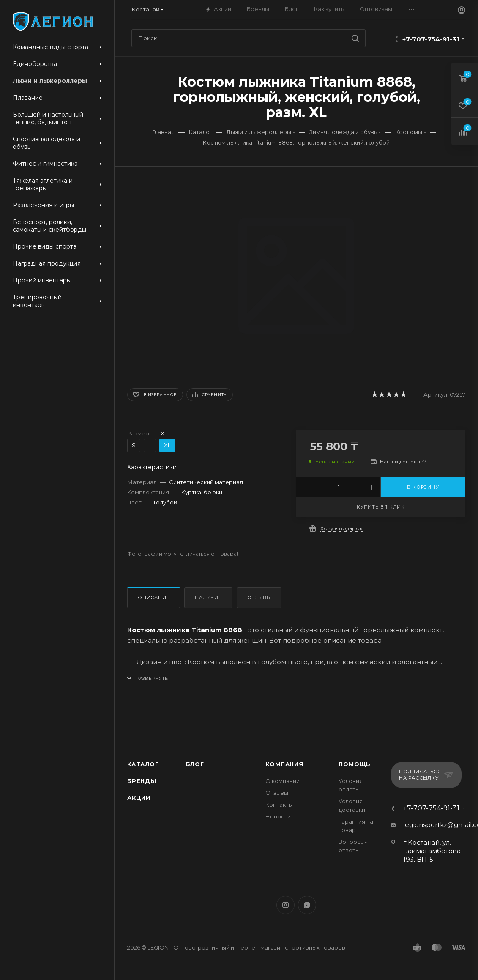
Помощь (355, 764)
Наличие (208, 597)
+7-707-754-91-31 (431, 39)
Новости (278, 816)
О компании (283, 781)
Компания (284, 764)
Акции (139, 798)
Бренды (142, 781)
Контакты (279, 805)
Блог (195, 764)
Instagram (285, 905)
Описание (154, 597)
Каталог (143, 764)
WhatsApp (307, 905)
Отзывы (259, 597)
